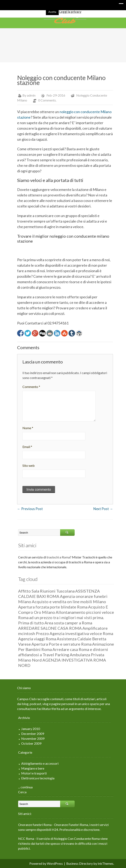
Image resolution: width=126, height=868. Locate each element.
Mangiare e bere (31, 768)
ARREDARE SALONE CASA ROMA (48, 628)
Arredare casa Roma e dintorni (78, 649)
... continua (23, 787)
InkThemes (103, 863)
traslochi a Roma (56, 557)
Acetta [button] (52, 12)
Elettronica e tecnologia (36, 778)
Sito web (27, 465)
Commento (29, 387)
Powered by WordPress (44, 863)
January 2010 (29, 729)
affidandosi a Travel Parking (42, 655)
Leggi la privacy (70, 12)
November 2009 (31, 738)
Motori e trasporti (32, 773)
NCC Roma (24, 838)
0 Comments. (45, 100)
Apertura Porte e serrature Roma (59, 644)
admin (29, 95)
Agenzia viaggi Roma (35, 639)
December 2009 (31, 734)
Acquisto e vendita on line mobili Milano (67, 602)
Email (25, 447)
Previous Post (28, 509)
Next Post (101, 509)
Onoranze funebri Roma (33, 825)
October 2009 (29, 743)
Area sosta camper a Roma (66, 623)
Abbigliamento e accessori (38, 763)
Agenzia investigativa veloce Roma (79, 633)
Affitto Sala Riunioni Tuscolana (44, 591)
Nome (26, 428)
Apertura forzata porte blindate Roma (51, 607)
